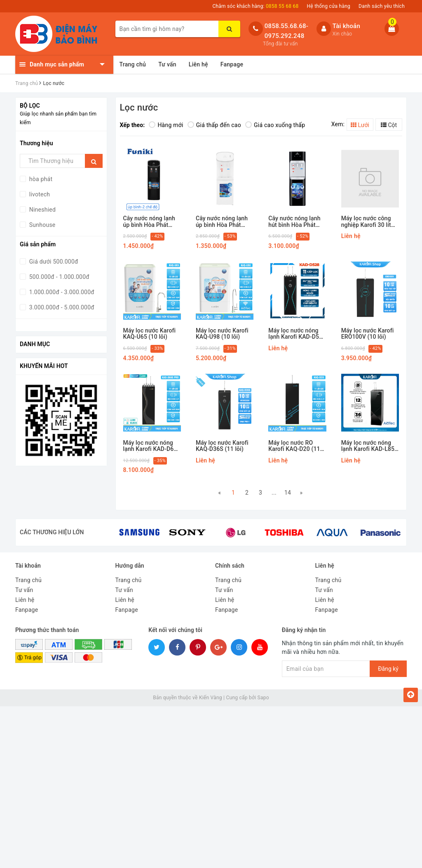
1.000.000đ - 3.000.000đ (61, 292)
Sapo (263, 698)
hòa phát (40, 179)
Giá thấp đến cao (214, 125)
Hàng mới (166, 125)
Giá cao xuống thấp (275, 125)
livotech (39, 194)
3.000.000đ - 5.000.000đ (61, 307)
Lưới (360, 125)
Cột (389, 125)
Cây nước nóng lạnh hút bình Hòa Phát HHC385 (294, 222)
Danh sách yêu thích (382, 6)
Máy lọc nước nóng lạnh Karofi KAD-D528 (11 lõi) (297, 334)
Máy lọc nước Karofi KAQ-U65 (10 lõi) (150, 334)
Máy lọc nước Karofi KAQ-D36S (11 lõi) (222, 446)
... (274, 493)
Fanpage (232, 64)
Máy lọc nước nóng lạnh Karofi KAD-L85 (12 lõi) (368, 446)
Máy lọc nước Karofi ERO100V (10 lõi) (368, 334)
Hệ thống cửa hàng (329, 6)
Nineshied (42, 210)
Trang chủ (133, 64)
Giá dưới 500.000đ (53, 262)
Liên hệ (198, 64)
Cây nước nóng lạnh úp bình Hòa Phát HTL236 (222, 222)
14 (288, 493)
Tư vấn (167, 64)
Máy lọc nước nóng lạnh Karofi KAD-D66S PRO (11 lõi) (152, 446)
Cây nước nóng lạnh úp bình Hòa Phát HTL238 (149, 222)
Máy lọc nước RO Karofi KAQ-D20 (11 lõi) (294, 446)
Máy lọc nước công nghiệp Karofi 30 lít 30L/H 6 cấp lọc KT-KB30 (367, 222)
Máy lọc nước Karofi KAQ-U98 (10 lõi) (222, 334)
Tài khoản (346, 26)
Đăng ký (388, 669)
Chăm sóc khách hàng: (255, 6)
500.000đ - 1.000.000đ (59, 277)
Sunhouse (42, 225)
